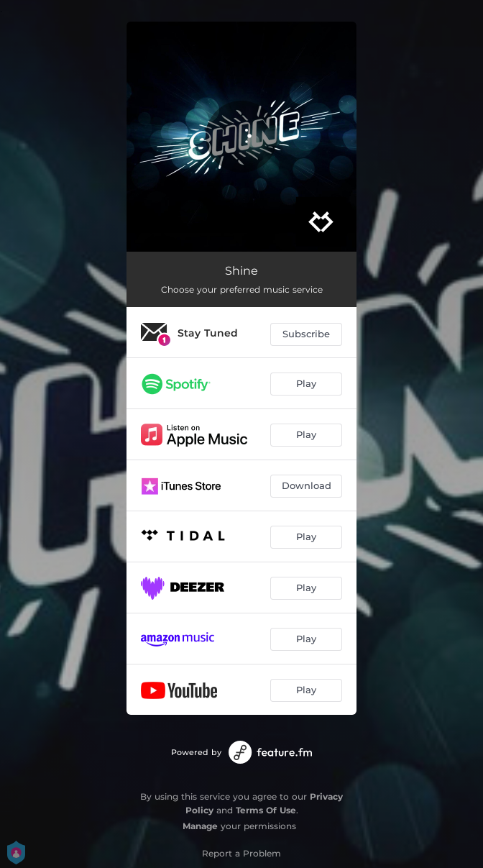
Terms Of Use (266, 810)
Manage (200, 826)
